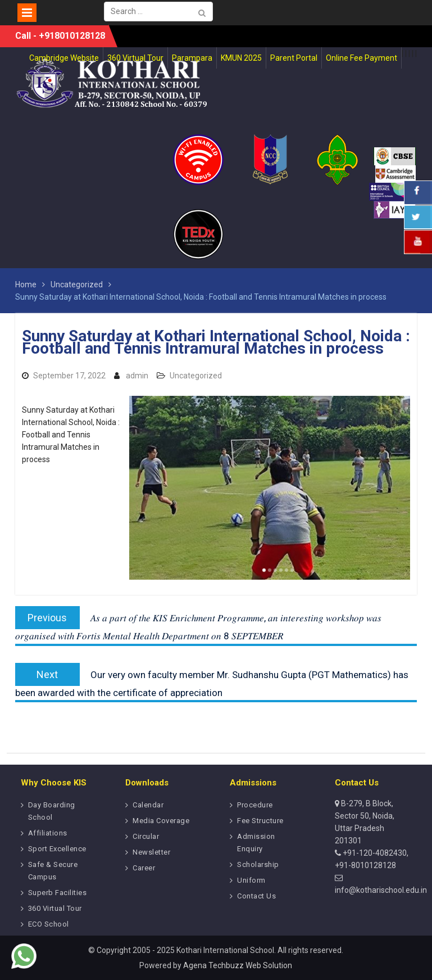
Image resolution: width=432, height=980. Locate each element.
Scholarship (258, 864)
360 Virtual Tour (55, 908)
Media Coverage (161, 821)
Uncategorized (196, 376)
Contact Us (256, 896)
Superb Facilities (58, 893)
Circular (146, 836)
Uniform (251, 880)
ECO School (49, 924)
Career (144, 868)
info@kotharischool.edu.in (381, 890)
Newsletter (151, 852)
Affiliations (48, 833)
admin (137, 376)
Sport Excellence (57, 849)
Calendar (148, 805)
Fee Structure (260, 821)
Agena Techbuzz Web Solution (238, 965)
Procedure (255, 805)
